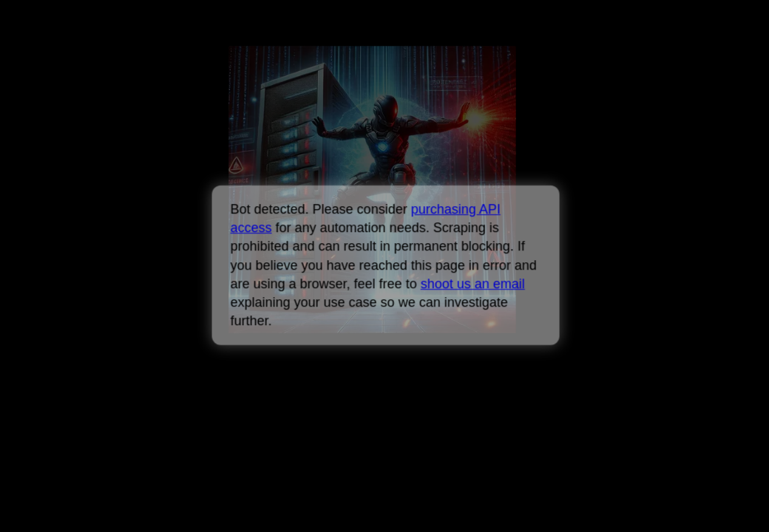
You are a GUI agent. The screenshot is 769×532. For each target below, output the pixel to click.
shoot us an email (472, 284)
